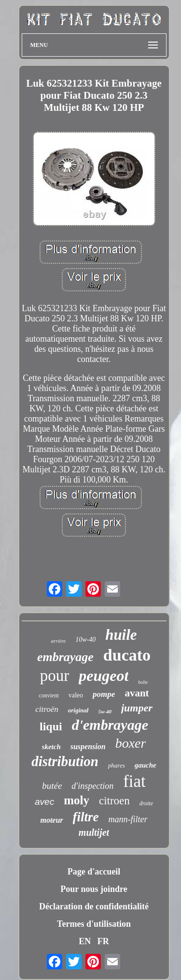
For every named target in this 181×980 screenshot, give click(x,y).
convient (49, 695)
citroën (47, 709)
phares (117, 765)
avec (44, 802)
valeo (76, 695)
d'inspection (92, 786)
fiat (134, 781)
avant (137, 693)
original (78, 710)
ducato (127, 655)
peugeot (104, 676)
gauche (146, 765)
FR (103, 941)
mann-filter (128, 819)
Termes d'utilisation (94, 924)
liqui (51, 726)
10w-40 (85, 640)
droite (146, 803)
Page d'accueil (94, 872)
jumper (137, 708)
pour (55, 676)
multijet (94, 832)
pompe (104, 694)
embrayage (65, 657)
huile (121, 635)
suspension (88, 746)
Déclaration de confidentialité (94, 906)
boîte (143, 682)
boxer (131, 743)
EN (85, 941)
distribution (65, 761)
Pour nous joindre (94, 889)
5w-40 (105, 711)
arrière (58, 641)
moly (77, 800)
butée (52, 786)
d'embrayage (110, 725)
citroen (114, 801)
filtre (86, 817)
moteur (51, 820)
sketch (51, 747)
